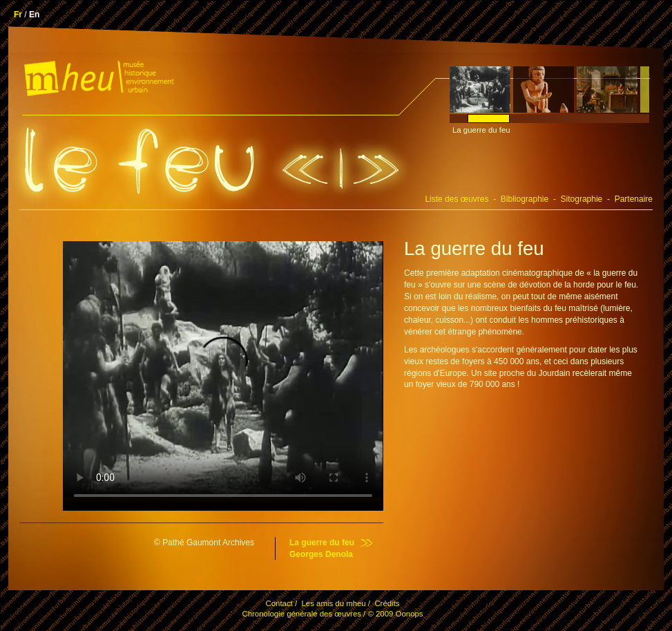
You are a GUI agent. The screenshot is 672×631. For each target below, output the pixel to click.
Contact (279, 603)
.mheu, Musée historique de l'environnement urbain (97, 82)
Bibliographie (525, 199)
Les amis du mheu (333, 603)
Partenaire (634, 199)
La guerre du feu (322, 543)
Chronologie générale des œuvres (301, 614)
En (34, 15)
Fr (18, 15)
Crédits (387, 603)
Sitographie (582, 199)
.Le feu (140, 162)
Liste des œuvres (457, 199)
